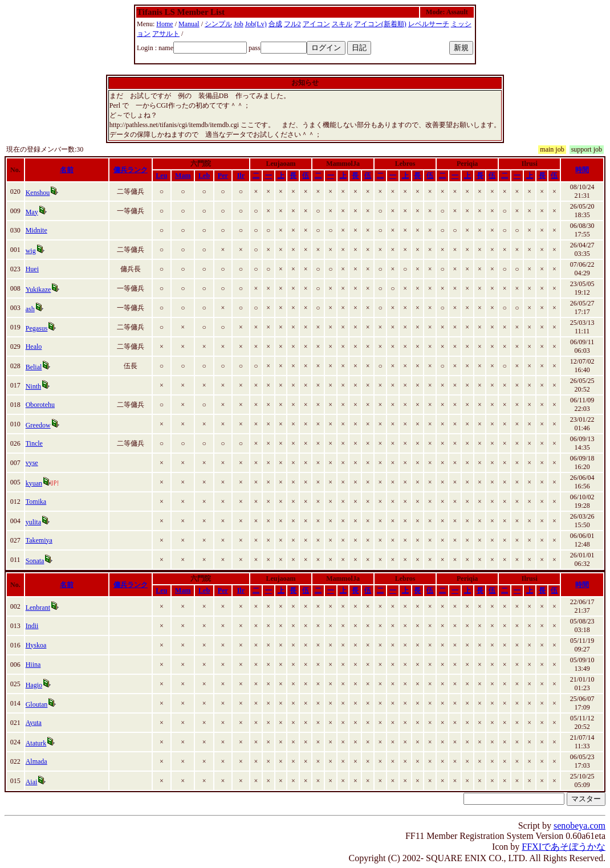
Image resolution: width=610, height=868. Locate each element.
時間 (582, 170)
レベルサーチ (429, 24)
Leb (204, 176)
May (32, 212)
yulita (33, 522)
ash (30, 309)
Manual (189, 24)
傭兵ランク (131, 170)
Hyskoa (36, 645)
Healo (34, 347)
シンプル (218, 24)
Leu (161, 176)
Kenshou (38, 193)
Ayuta (34, 723)
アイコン (316, 24)
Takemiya (39, 540)
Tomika (36, 502)
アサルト (166, 34)
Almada (36, 761)
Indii (32, 626)
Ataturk (36, 743)
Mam (183, 176)
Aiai (32, 782)
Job (239, 24)
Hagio (34, 685)
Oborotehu (40, 405)
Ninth (33, 386)
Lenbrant (38, 608)
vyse (32, 463)
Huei (32, 269)
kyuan (34, 483)
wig (31, 251)
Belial (34, 367)
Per (223, 176)
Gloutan (37, 704)
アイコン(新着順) (380, 24)
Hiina (33, 665)
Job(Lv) (256, 24)
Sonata (35, 561)
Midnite (36, 230)
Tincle (34, 443)
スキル (342, 24)
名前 (67, 170)
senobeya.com (579, 826)
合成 (275, 24)
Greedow (38, 425)
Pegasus (37, 328)
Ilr (241, 176)
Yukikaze (38, 290)
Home (164, 24)
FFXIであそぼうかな (564, 847)
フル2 (292, 24)
